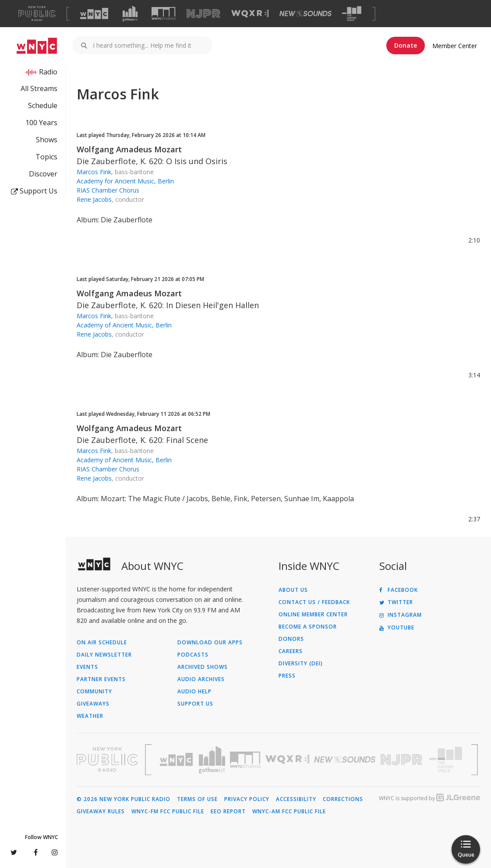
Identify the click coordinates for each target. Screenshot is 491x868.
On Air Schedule (102, 643)
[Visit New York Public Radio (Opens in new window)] (107, 759)
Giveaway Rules (101, 812)
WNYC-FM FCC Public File (168, 812)
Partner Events (101, 679)
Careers (291, 651)
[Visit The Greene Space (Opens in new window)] (352, 14)
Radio (48, 72)
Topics (46, 157)
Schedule (43, 105)
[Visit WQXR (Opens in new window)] (250, 14)
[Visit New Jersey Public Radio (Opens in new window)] (403, 760)
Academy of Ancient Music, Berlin (124, 325)
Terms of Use (197, 799)
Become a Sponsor (308, 627)
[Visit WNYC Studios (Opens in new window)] (164, 13)
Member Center (455, 46)
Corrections (343, 799)
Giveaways (93, 704)
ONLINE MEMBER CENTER (313, 615)
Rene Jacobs (94, 199)
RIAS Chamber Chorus (108, 190)
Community (94, 692)
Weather (90, 716)
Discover (43, 174)
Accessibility (296, 799)
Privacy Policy (247, 799)
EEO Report (228, 812)
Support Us (34, 191)
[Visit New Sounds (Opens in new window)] (306, 14)
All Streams (39, 88)
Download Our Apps (210, 643)
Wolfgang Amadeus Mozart (129, 149)
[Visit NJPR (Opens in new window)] (203, 14)
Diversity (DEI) (301, 664)
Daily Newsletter (104, 655)
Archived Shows (203, 667)
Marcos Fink (94, 172)
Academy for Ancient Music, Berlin (125, 181)
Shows (47, 140)
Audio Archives (201, 679)
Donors (291, 639)
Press (287, 676)
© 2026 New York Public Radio (124, 799)
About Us (293, 590)
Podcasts (193, 655)
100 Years (41, 123)
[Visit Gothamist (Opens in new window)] (130, 14)
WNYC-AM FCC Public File (289, 812)
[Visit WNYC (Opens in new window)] (94, 14)
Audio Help (194, 692)
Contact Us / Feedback (314, 602)
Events (87, 667)
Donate (406, 45)
